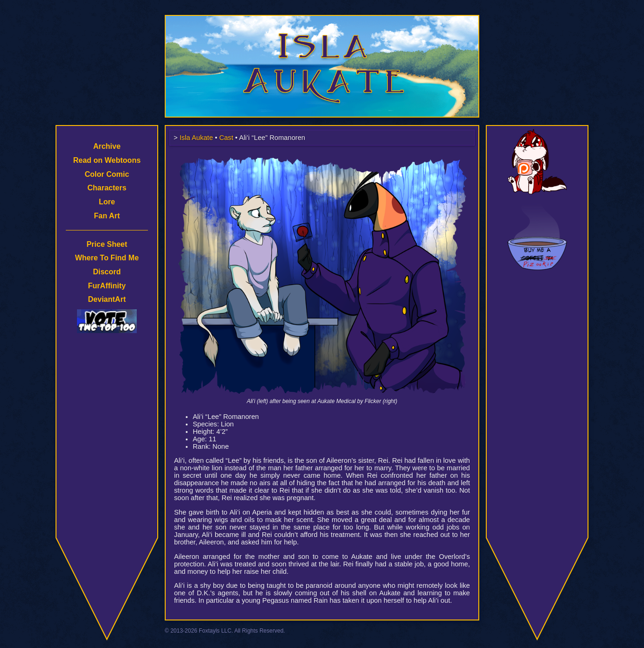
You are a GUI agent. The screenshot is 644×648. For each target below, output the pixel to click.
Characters (107, 188)
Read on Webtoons (107, 160)
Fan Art (107, 216)
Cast (226, 138)
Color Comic (107, 174)
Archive (107, 146)
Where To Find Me (107, 258)
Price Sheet (107, 244)
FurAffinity (107, 286)
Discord (107, 272)
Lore (107, 202)
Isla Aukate (322, 20)
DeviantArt (107, 299)
